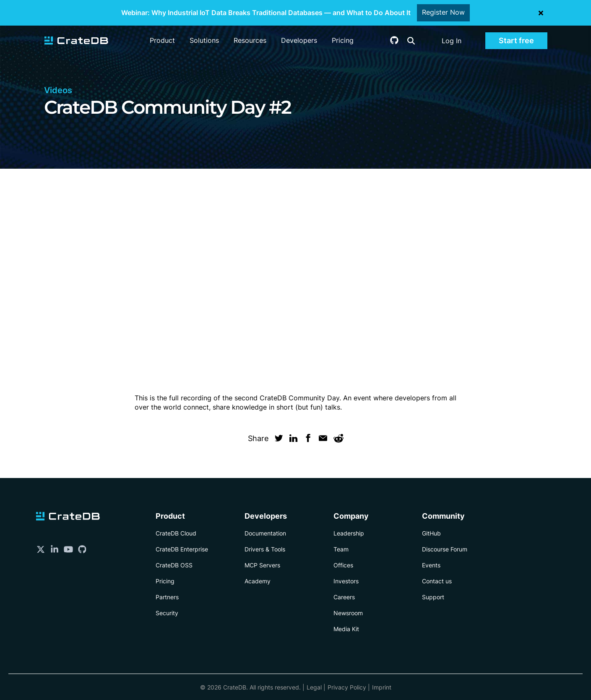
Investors (346, 581)
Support (433, 597)
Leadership (349, 533)
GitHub (431, 533)
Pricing (343, 40)
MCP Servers (262, 565)
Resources (250, 40)
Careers (344, 597)
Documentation (265, 533)
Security (167, 613)
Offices (343, 565)
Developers (299, 40)
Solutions (204, 40)
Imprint (382, 687)
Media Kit (346, 629)
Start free (516, 40)
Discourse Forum (445, 549)
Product (162, 40)
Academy (258, 581)
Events (431, 565)
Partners (167, 597)
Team (341, 549)
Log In (452, 41)
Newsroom (348, 613)
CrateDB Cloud (176, 533)
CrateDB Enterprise (182, 549)
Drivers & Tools (265, 549)
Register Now (443, 13)
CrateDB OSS (174, 565)
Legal (314, 687)
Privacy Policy (347, 687)
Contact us (437, 581)
